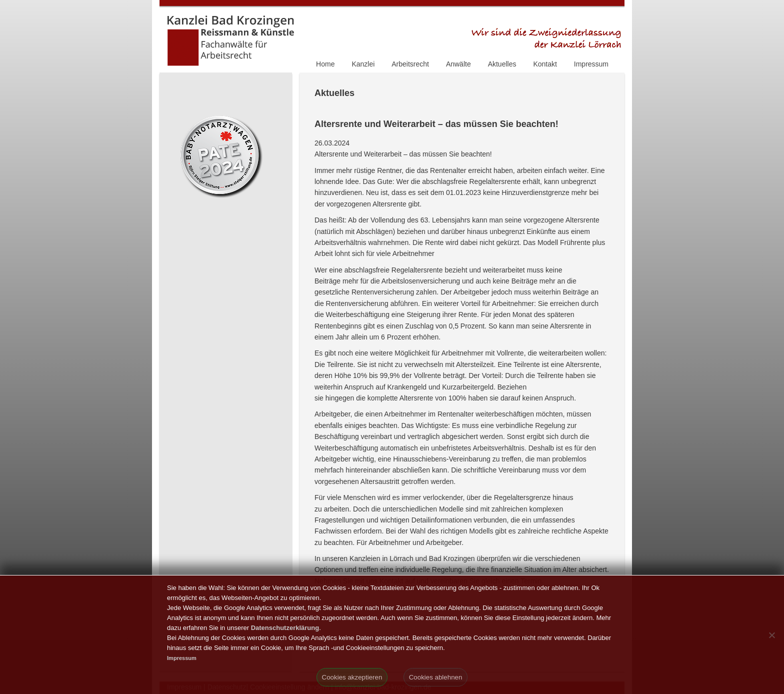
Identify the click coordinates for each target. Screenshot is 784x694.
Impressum (591, 64)
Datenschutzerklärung (285, 628)
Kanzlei (363, 64)
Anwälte (458, 64)
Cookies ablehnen (436, 677)
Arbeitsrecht (410, 64)
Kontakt (545, 64)
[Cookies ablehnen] (771, 635)
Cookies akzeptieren (352, 677)
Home (325, 64)
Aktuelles (502, 64)
